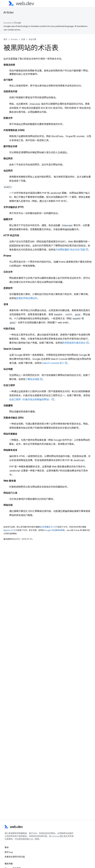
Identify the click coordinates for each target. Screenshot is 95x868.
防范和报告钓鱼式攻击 (74, 343)
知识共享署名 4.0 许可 (49, 527)
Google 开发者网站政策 (54, 530)
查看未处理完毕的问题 (15, 857)
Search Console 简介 (53, 363)
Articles (9, 13)
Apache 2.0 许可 (11, 530)
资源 (23, 39)
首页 (5, 39)
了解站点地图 (32, 379)
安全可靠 (32, 39)
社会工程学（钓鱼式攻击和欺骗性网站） (30, 400)
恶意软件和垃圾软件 (27, 298)
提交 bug (9, 852)
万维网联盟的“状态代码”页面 (70, 250)
